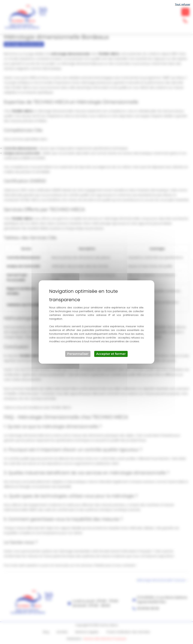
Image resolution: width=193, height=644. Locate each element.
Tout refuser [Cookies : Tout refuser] (183, 4)
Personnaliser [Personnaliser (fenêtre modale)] (78, 354)
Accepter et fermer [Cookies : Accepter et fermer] (111, 354)
